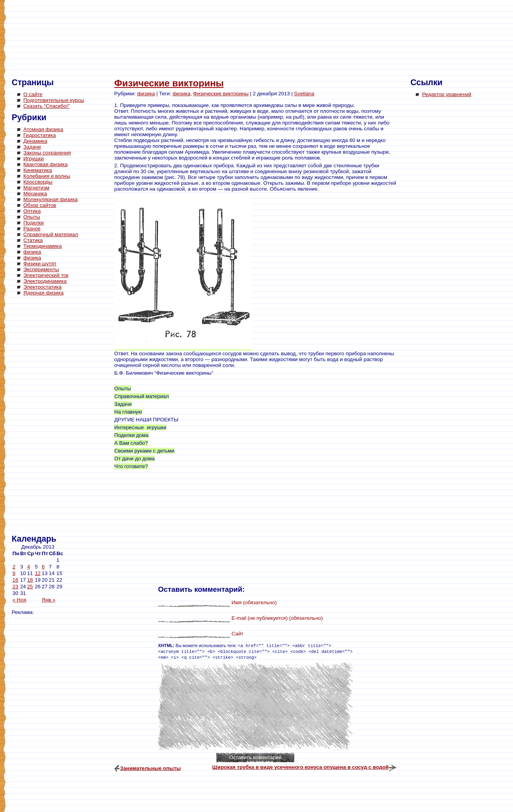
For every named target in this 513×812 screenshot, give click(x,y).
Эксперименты (41, 269)
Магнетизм (36, 188)
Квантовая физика (46, 164)
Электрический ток (46, 275)
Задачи (32, 147)
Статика (33, 240)
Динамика (35, 141)
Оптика (32, 211)
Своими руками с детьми (144, 451)
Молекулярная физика (51, 199)
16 (15, 580)
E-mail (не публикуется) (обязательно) (277, 618)
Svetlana (304, 94)
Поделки (34, 223)
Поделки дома (132, 435)
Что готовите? (131, 466)
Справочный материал (51, 234)
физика (32, 252)
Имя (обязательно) (254, 602)
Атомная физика (43, 129)
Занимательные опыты (151, 768)
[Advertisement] (43, 416)
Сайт (238, 634)
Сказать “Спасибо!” (47, 106)
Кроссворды (38, 182)
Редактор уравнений (447, 94)
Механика (35, 194)
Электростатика (42, 287)
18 (30, 580)
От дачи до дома (135, 459)
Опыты (32, 217)
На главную (128, 412)
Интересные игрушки (141, 427)
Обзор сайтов (40, 205)
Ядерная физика (43, 293)
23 (15, 587)
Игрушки (33, 159)
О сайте (33, 94)
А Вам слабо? (131, 443)
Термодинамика (43, 246)
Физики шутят (40, 264)
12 (38, 573)
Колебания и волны (47, 176)
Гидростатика (40, 135)
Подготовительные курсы (54, 100)
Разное (32, 229)
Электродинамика (45, 281)
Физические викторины (169, 83)
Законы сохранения (47, 153)
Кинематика (38, 170)
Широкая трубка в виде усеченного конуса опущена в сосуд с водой (300, 767)
